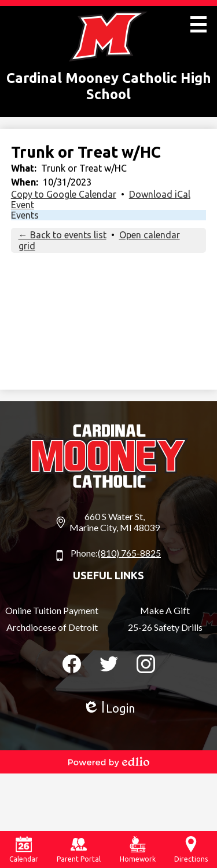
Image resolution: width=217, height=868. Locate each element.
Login (109, 708)
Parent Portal (79, 849)
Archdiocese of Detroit (52, 627)
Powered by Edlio (109, 762)
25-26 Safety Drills (165, 627)
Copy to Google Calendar (64, 194)
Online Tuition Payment (52, 610)
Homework (138, 849)
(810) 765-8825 (129, 553)
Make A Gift (165, 610)
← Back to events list (62, 235)
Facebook (72, 666)
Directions (191, 849)
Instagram (146, 666)
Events (25, 215)
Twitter (109, 666)
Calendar (24, 849)
